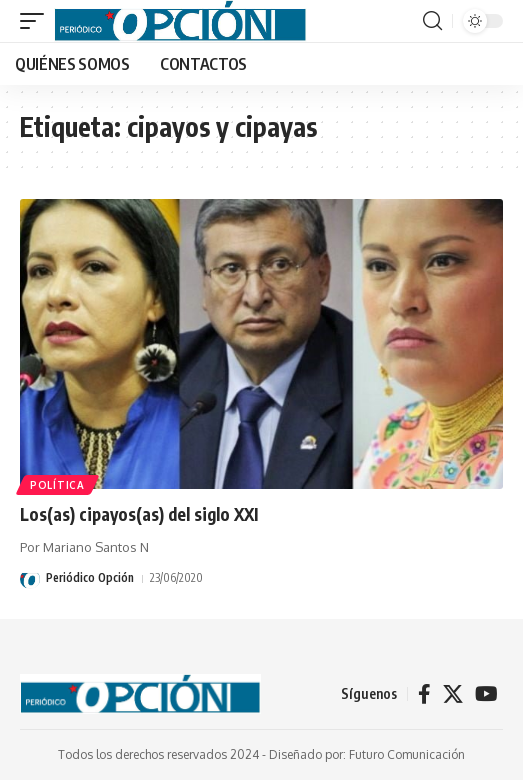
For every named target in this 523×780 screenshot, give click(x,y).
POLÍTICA (57, 485)
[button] (37, 21)
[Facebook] (424, 694)
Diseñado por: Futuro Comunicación (367, 754)
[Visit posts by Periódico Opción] (30, 579)
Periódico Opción (90, 577)
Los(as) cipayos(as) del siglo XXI (139, 514)
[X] (453, 694)
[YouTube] (486, 694)
